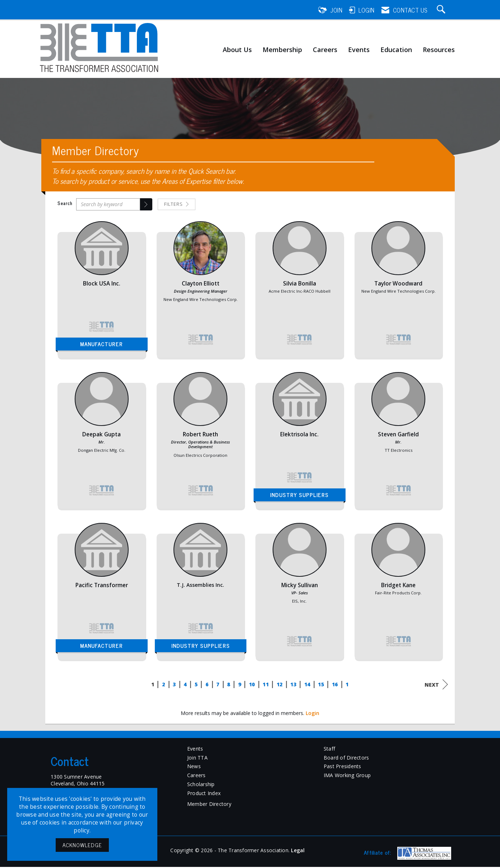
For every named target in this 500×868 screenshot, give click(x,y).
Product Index (204, 794)
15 (321, 685)
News (194, 767)
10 (252, 685)
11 (266, 685)
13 (293, 685)
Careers (325, 50)
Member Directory (209, 805)
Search (65, 204)
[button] (146, 205)
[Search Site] (442, 10)
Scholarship (201, 785)
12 (280, 685)
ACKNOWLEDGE (82, 845)
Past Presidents (342, 767)
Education (396, 50)
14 (307, 685)
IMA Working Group (347, 776)
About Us (237, 50)
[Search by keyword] (108, 205)
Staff (329, 749)
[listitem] (102, 294)
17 (349, 685)
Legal (298, 851)
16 (335, 685)
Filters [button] (177, 205)
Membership (282, 50)
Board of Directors (346, 758)
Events (359, 50)
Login (312, 714)
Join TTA (197, 758)
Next (436, 685)
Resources (439, 50)
